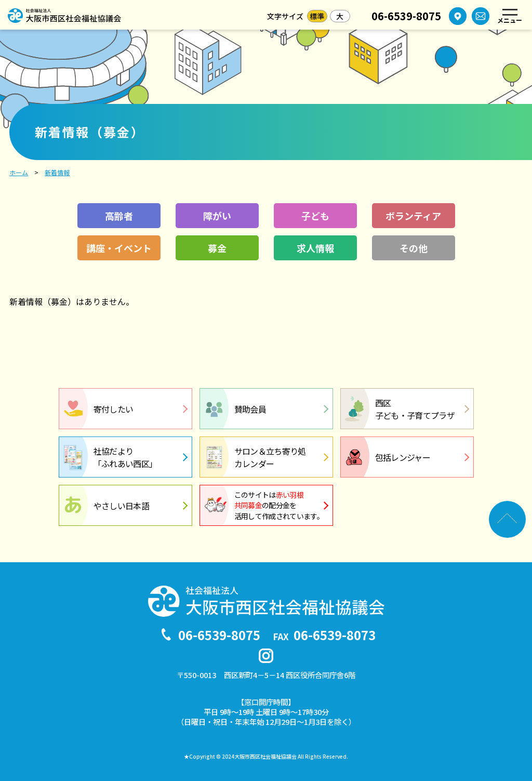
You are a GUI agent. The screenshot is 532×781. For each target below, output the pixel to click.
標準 (317, 16)
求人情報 (315, 248)
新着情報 (57, 172)
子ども (315, 216)
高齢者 (119, 216)
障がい (217, 216)
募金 (217, 248)
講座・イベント (119, 248)
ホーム (19, 172)
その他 (414, 248)
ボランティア (413, 216)
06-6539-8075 (406, 16)
